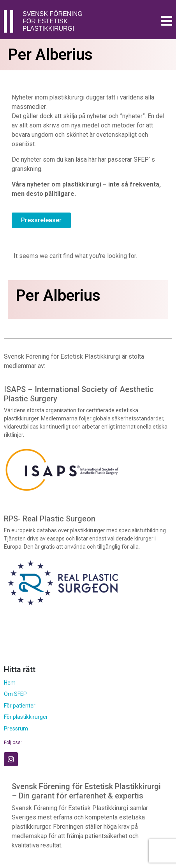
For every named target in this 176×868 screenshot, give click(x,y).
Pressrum (16, 729)
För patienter (20, 706)
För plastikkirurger (26, 717)
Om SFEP (15, 694)
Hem (10, 683)
